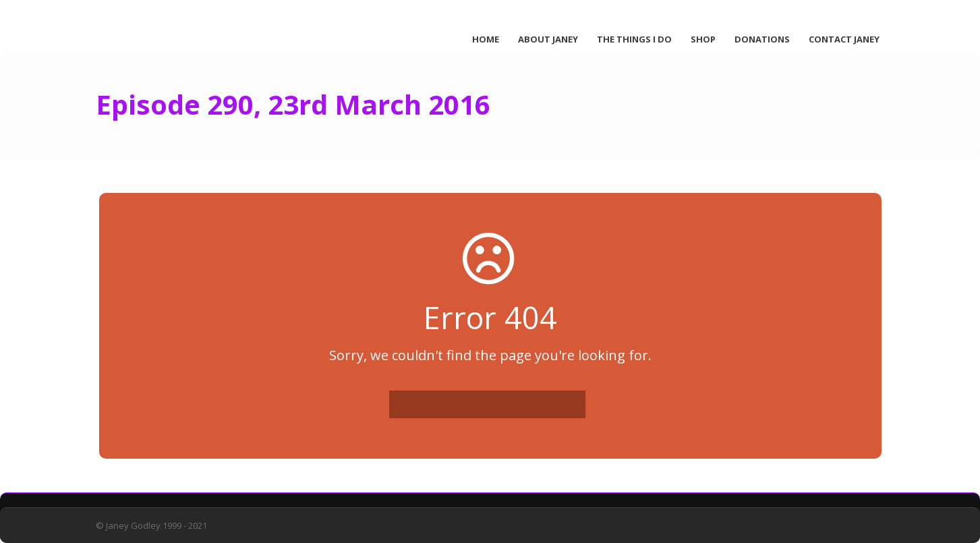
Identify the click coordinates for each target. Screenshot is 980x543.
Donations (762, 39)
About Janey (548, 39)
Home (486, 39)
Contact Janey (844, 39)
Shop (703, 39)
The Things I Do (634, 39)
